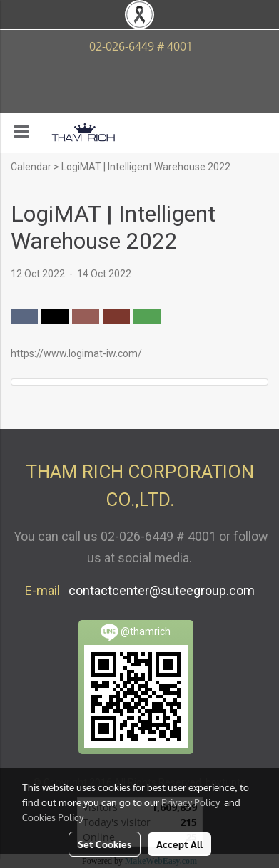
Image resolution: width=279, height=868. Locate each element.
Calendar (31, 167)
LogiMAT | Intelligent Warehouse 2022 (146, 167)
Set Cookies (105, 844)
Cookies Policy (53, 817)
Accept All (179, 844)
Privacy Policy (191, 802)
